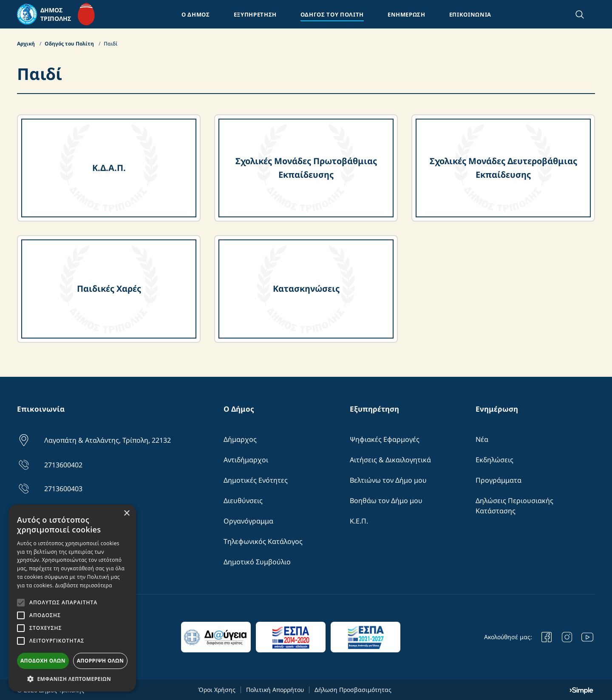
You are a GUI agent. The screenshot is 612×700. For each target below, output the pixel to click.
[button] (72, 679)
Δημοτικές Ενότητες (256, 480)
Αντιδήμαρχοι (246, 460)
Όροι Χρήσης (217, 690)
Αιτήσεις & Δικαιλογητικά (390, 460)
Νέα (482, 439)
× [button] (126, 514)
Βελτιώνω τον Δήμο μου (388, 480)
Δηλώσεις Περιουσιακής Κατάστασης (514, 506)
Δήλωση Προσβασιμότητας (353, 690)
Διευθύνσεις (243, 501)
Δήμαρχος (240, 439)
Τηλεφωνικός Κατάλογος (263, 541)
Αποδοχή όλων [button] (43, 661)
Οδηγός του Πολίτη (70, 44)
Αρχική (27, 44)
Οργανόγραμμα (248, 521)
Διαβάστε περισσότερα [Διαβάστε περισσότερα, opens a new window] (84, 585)
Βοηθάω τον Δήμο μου (386, 501)
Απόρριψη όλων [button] (100, 661)
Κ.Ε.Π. (359, 521)
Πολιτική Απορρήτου (275, 690)
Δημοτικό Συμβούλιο (257, 562)
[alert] (72, 598)
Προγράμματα (499, 480)
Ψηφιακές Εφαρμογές (385, 439)
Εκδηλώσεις (494, 460)
